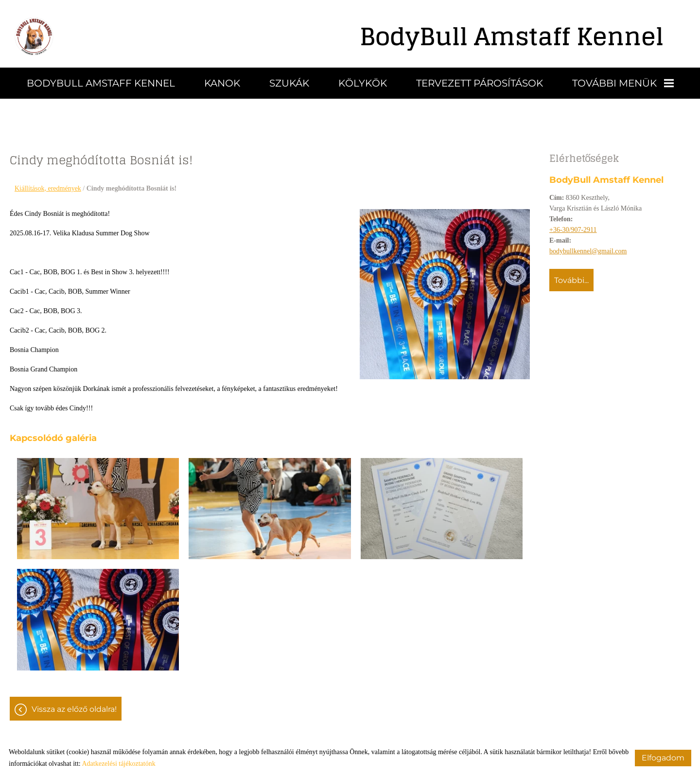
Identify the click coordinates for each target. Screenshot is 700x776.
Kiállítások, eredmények (48, 188)
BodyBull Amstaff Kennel (101, 83)
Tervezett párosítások (480, 83)
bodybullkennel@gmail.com (588, 251)
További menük (623, 83)
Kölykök (363, 83)
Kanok (222, 83)
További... (571, 280)
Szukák (289, 83)
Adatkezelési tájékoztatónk (118, 764)
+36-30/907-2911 (573, 230)
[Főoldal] (34, 36)
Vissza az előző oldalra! (74, 709)
